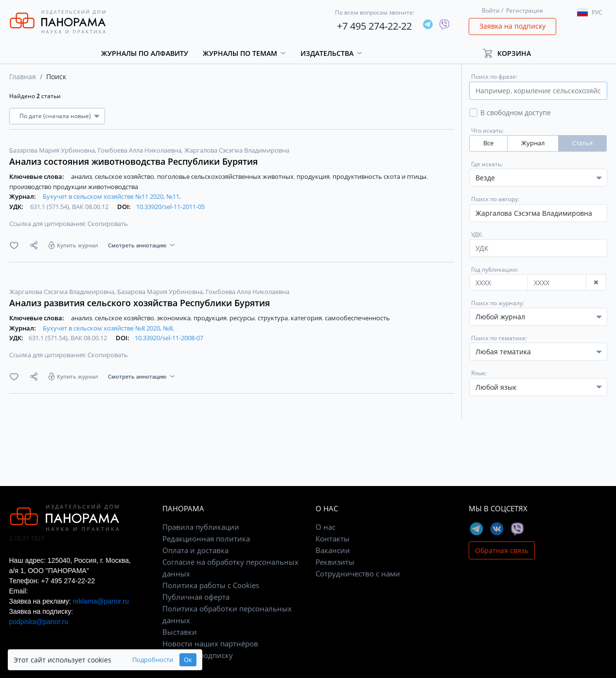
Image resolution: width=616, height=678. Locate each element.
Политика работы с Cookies (211, 585)
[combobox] (538, 317)
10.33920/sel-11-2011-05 (170, 207)
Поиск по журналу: (498, 303)
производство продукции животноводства (74, 187)
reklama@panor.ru (101, 601)
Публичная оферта (196, 597)
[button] (511, 53)
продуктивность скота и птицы (380, 176)
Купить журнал (78, 245)
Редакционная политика (206, 539)
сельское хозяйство (125, 176)
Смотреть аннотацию (137, 245)
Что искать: (487, 130)
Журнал (533, 143)
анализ (82, 176)
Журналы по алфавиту (145, 53)
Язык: (479, 373)
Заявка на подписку (512, 26)
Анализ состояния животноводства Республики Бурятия (133, 161)
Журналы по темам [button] (240, 53)
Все (488, 143)
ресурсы (243, 318)
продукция (314, 176)
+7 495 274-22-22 (374, 26)
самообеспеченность (357, 318)
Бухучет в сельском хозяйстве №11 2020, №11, (112, 196)
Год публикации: (495, 269)
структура (273, 318)
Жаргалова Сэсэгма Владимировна (237, 150)
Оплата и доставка (195, 550)
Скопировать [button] (108, 224)
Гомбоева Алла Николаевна (140, 150)
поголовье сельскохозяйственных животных (226, 176)
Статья (582, 143)
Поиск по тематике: (499, 338)
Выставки (180, 632)
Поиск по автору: (495, 199)
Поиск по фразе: (494, 77)
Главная (23, 77)
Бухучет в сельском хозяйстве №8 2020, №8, (108, 328)
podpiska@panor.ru (39, 622)
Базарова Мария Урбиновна (53, 150)
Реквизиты (335, 562)
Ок (188, 660)
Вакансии (333, 550)
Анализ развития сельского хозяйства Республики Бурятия (140, 303)
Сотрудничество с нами (358, 574)
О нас (326, 527)
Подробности (153, 660)
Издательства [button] (327, 53)
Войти (491, 10)
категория (307, 318)
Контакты (333, 539)
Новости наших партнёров (210, 643)
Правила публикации (201, 527)
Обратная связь (502, 550)
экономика (175, 318)
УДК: (477, 235)
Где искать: (487, 164)
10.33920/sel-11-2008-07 (169, 338)
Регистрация (525, 10)
